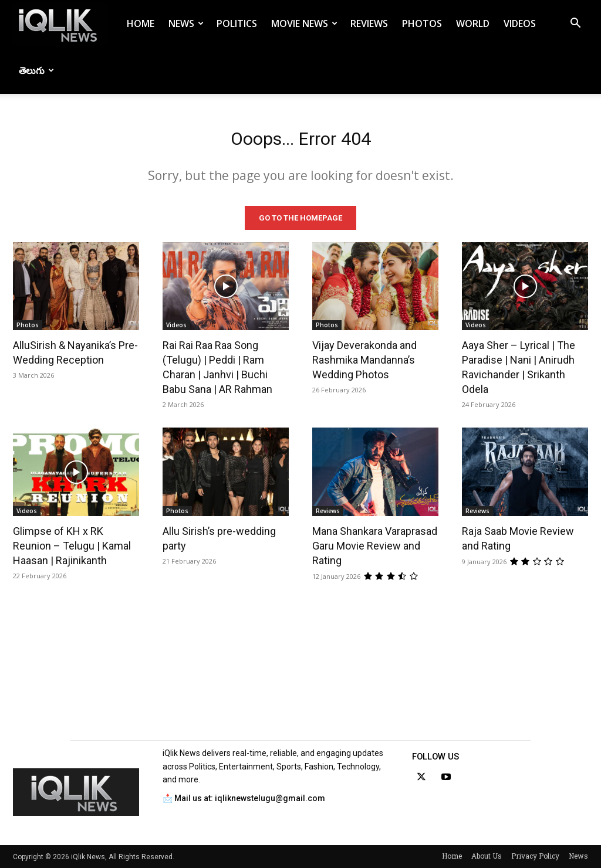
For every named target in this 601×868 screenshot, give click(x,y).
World (473, 23)
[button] (575, 24)
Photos (422, 23)
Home (141, 23)
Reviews (369, 23)
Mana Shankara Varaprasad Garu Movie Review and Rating (375, 546)
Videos (520, 23)
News (186, 23)
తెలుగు (36, 70)
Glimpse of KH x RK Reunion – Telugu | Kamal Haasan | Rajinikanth (72, 546)
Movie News (304, 23)
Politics (237, 23)
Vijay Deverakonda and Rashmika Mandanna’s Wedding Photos (364, 360)
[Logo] (60, 24)
